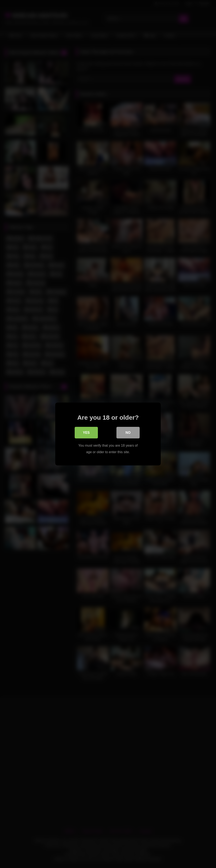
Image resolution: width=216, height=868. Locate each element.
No (128, 433)
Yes (86, 433)
